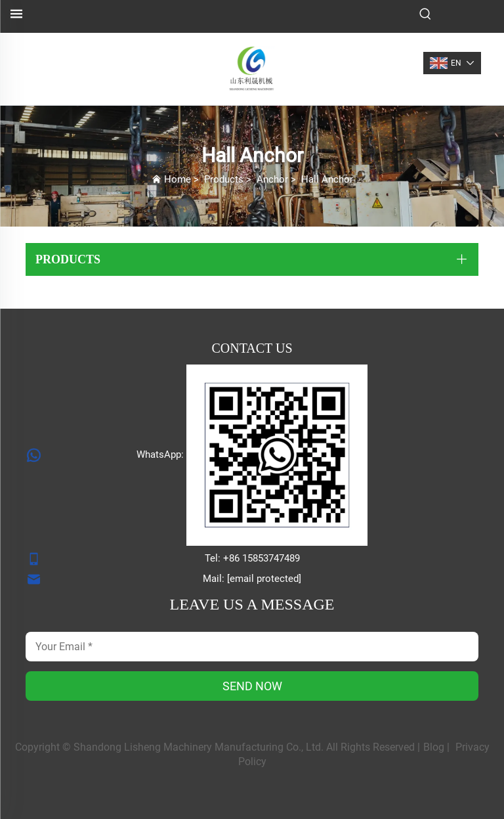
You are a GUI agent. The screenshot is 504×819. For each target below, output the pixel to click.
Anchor (272, 179)
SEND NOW (252, 686)
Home (178, 179)
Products (224, 179)
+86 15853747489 (262, 558)
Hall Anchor (327, 179)
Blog (434, 747)
